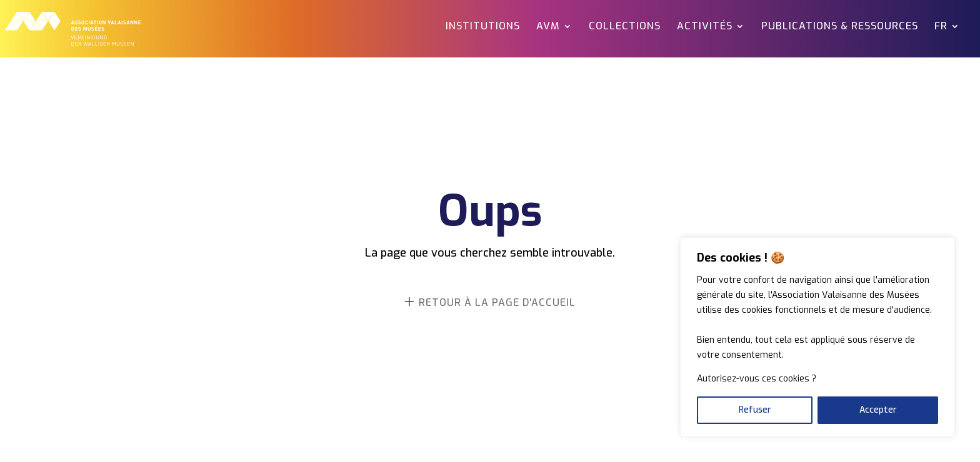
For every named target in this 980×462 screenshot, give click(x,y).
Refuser (755, 410)
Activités (705, 27)
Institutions (483, 27)
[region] (817, 337)
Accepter (878, 410)
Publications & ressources (840, 27)
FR (941, 27)
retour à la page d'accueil (497, 302)
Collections (625, 27)
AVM (548, 27)
